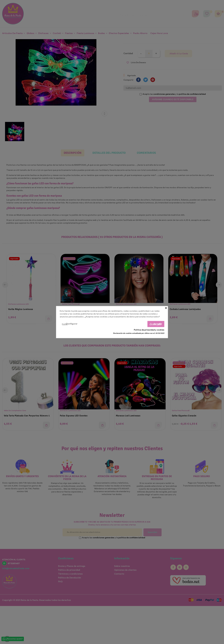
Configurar (70, 324)
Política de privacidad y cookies (149, 330)
